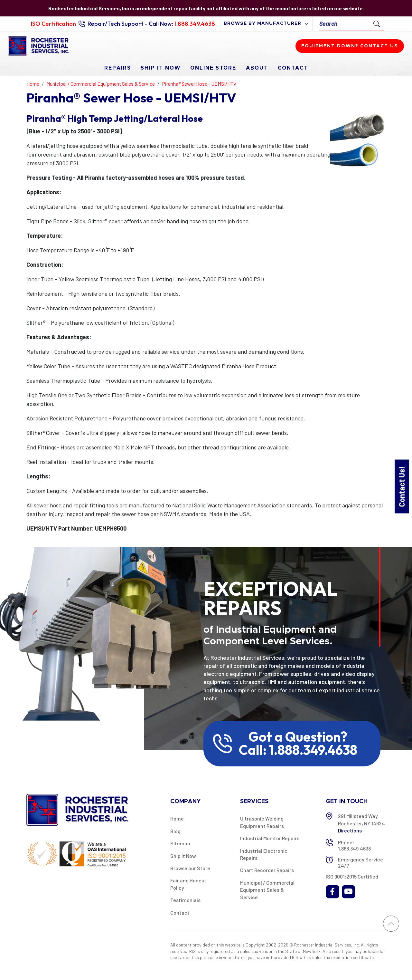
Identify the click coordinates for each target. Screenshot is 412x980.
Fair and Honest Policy (188, 884)
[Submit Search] (377, 24)
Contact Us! (402, 486)
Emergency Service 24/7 (360, 862)
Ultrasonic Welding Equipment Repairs (262, 822)
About (257, 68)
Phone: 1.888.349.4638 (354, 845)
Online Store (213, 68)
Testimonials (185, 900)
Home (177, 818)
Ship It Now (161, 68)
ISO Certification (53, 24)
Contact (293, 68)
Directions (350, 830)
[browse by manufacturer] (266, 24)
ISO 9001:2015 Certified (352, 876)
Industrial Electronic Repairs (264, 854)
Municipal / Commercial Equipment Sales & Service (267, 890)
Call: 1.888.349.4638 (298, 750)
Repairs (118, 68)
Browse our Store (190, 868)
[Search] (345, 24)
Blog (175, 831)
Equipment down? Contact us (350, 46)
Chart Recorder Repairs (267, 870)
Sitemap (180, 843)
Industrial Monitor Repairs (270, 838)
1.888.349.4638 (195, 24)
